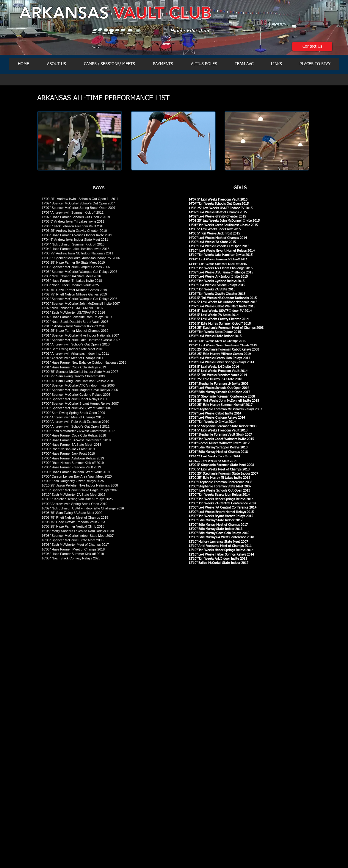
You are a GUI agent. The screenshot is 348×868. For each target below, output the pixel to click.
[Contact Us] (312, 46)
